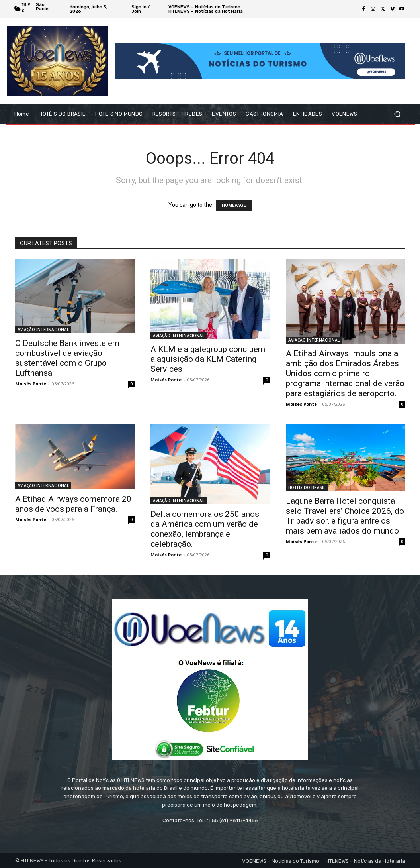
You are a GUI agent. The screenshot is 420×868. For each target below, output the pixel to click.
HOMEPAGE (234, 205)
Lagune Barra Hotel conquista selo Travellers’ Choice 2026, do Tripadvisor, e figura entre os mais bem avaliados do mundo (345, 516)
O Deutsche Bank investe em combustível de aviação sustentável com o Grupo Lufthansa (67, 358)
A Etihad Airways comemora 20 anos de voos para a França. (73, 504)
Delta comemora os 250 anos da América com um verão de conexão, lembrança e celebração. (205, 529)
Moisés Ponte (31, 384)
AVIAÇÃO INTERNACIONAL (43, 330)
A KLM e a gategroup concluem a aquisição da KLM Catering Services (208, 359)
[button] (398, 114)
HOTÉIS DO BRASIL (307, 487)
